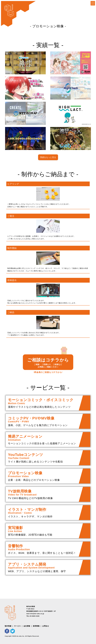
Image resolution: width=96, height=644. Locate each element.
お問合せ (46, 626)
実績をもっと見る (48, 157)
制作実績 (8, 626)
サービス (17, 626)
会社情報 (27, 626)
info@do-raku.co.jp (37, 614)
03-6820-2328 (35, 616)
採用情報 (36, 626)
